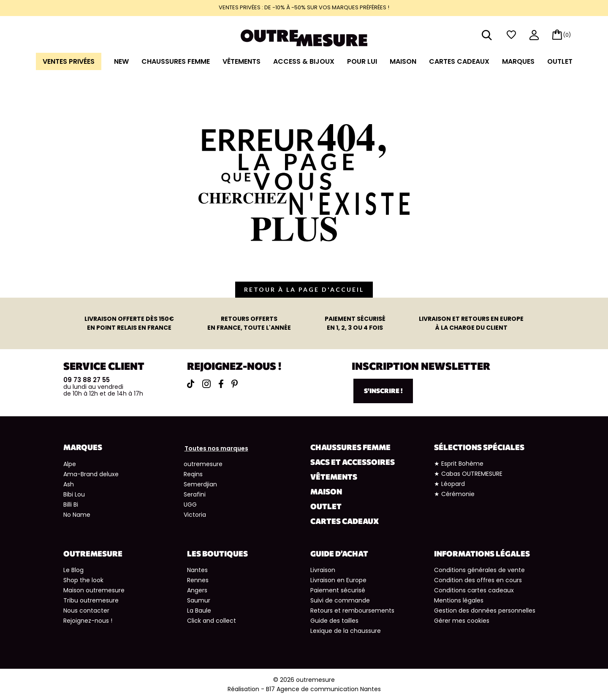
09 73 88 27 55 (87, 380)
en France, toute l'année (249, 323)
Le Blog (73, 570)
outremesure (203, 464)
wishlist (511, 35)
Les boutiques (217, 553)
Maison (403, 61)
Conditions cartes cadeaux (474, 590)
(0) (567, 35)
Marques (518, 61)
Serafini (195, 494)
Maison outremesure (94, 590)
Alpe (70, 464)
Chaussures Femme (176, 61)
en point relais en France (129, 323)
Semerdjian (200, 484)
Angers (197, 590)
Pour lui (362, 61)
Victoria (195, 515)
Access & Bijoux (304, 61)
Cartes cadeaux (459, 61)
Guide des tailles (334, 621)
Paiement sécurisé (338, 590)
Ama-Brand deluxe (91, 474)
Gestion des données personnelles (485, 610)
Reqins (193, 474)
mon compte (534, 36)
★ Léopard (449, 484)
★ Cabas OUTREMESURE (468, 474)
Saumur (199, 600)
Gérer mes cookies (462, 621)
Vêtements (242, 61)
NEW (121, 61)
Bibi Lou (74, 494)
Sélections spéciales (479, 447)
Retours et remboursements (352, 610)
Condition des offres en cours (478, 580)
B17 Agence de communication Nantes (323, 689)
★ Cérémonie (454, 494)
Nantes (197, 570)
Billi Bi (71, 505)
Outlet (560, 61)
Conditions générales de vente (479, 570)
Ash (69, 484)
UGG (190, 505)
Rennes (198, 580)
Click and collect (212, 621)
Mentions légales (459, 600)
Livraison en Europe (338, 580)
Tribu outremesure (91, 600)
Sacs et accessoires (353, 462)
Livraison (323, 570)
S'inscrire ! (383, 391)
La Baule (199, 610)
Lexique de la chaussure (346, 631)
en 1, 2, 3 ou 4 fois (355, 323)
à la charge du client (471, 323)
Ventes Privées (69, 61)
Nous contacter (86, 610)
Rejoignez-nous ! (88, 621)
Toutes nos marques (216, 448)
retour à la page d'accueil (304, 289)
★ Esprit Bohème (459, 464)
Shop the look (83, 580)
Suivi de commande (340, 600)
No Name (77, 515)
